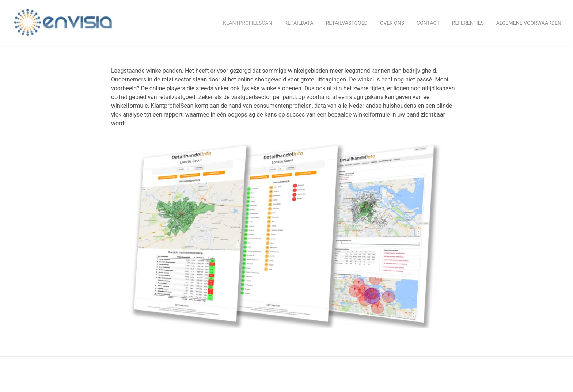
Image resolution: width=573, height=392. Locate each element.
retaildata (299, 23)
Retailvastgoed (347, 23)
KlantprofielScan (247, 23)
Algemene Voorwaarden (529, 23)
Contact (428, 23)
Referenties (468, 23)
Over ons (392, 23)
